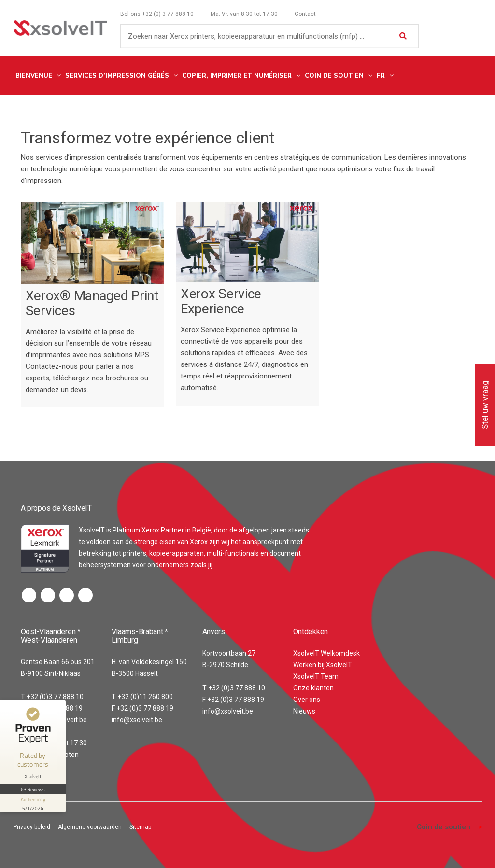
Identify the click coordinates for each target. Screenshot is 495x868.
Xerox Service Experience (221, 301)
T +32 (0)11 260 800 (142, 697)
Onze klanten (313, 688)
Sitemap (140, 827)
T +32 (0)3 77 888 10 (52, 697)
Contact (305, 14)
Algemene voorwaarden (90, 827)
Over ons (307, 700)
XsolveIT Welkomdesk (326, 653)
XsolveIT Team (316, 676)
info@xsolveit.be (137, 720)
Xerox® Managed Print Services (92, 303)
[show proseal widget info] (33, 803)
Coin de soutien (444, 827)
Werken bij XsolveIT (323, 665)
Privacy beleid (32, 827)
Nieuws (304, 711)
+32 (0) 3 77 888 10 (168, 14)
